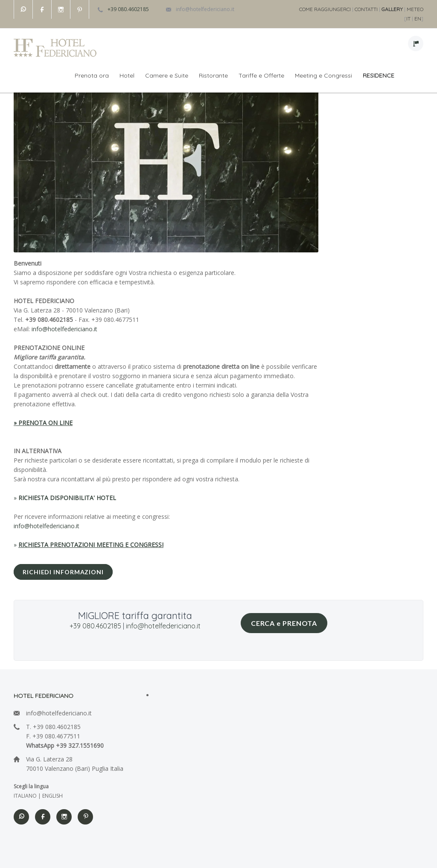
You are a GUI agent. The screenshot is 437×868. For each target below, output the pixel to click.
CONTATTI (366, 9)
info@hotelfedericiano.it (205, 9)
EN (418, 19)
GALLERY (392, 9)
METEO (415, 9)
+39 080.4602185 (128, 9)
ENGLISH (52, 796)
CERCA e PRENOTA (284, 623)
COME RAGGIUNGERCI (325, 9)
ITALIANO (25, 796)
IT (408, 19)
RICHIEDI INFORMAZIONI (63, 572)
